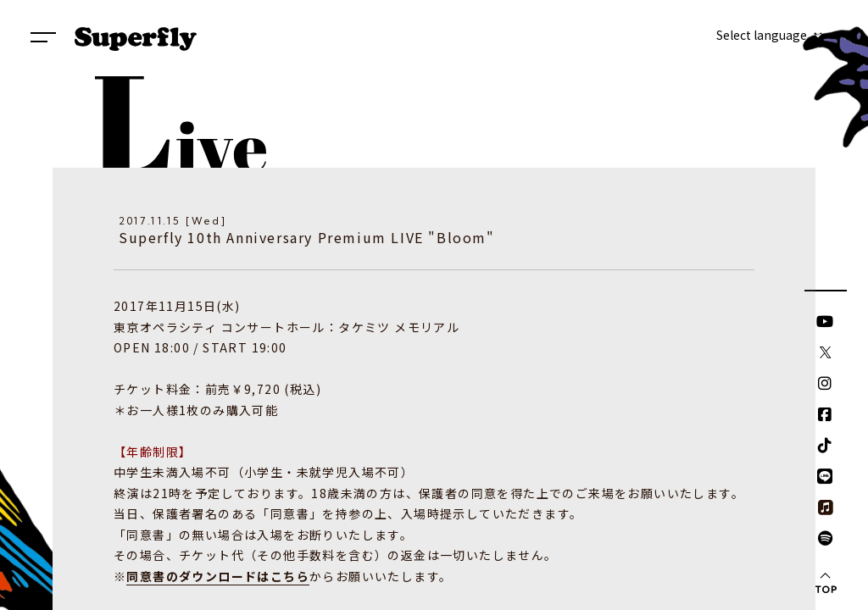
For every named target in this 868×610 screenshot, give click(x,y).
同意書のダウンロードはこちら (218, 576)
